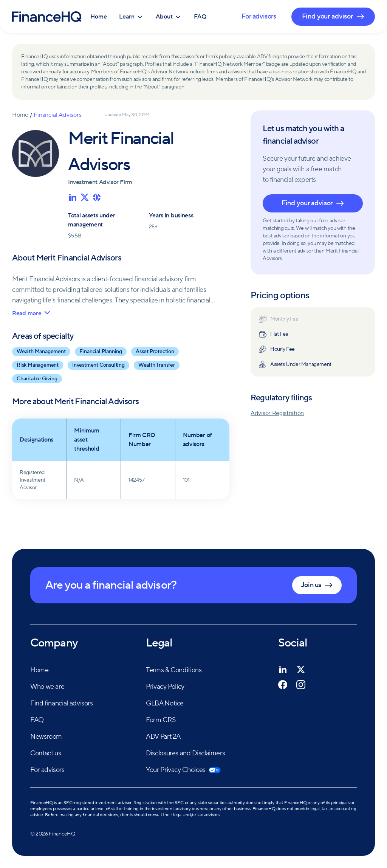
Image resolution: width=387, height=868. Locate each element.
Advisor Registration (277, 413)
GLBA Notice (165, 703)
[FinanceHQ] (47, 17)
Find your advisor (313, 203)
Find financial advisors (62, 703)
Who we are (47, 687)
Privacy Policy (165, 687)
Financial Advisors (57, 115)
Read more (31, 313)
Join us (317, 585)
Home (99, 17)
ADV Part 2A (163, 737)
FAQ (200, 17)
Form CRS (161, 720)
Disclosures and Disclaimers (185, 753)
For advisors (259, 16)
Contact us (46, 753)
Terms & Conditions (174, 670)
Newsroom (46, 737)
